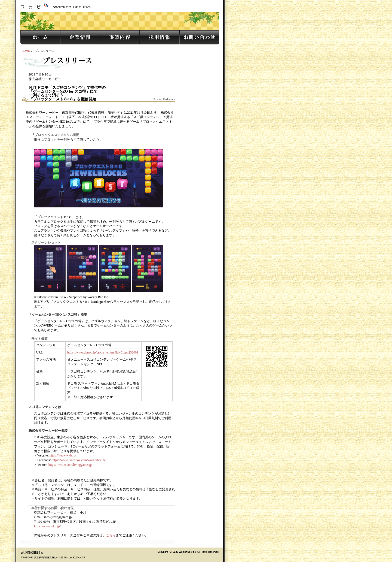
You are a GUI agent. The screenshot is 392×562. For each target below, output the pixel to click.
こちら (111, 535)
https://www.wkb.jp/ (63, 455)
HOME (26, 51)
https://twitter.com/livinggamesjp (70, 465)
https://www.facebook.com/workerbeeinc (79, 460)
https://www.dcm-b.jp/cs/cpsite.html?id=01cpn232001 (103, 352)
